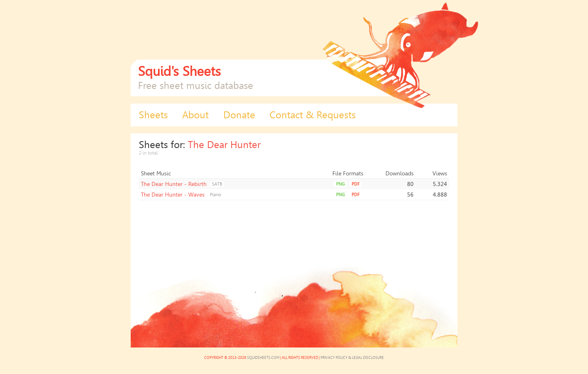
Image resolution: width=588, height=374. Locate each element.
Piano (215, 195)
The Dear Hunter (224, 145)
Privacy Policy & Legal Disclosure (352, 358)
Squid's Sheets (179, 71)
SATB (217, 184)
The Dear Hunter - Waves (173, 195)
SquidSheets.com (263, 358)
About (195, 115)
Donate (239, 115)
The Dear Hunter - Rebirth (174, 184)
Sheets (153, 115)
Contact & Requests (313, 115)
